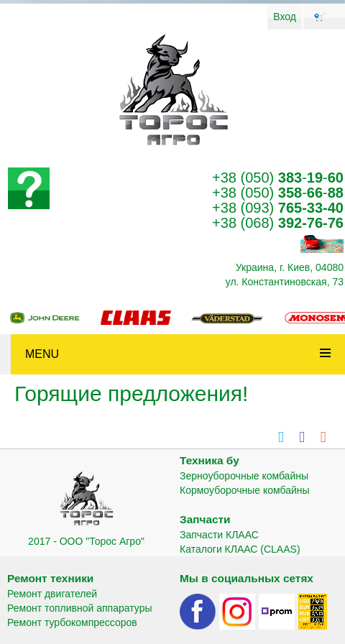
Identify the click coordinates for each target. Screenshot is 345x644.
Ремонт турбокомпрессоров (72, 622)
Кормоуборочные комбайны (245, 490)
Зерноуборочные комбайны (244, 476)
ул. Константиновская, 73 (285, 282)
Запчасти (205, 519)
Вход (285, 17)
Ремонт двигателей (52, 594)
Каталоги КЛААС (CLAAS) (240, 549)
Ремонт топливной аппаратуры (80, 608)
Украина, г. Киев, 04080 (290, 267)
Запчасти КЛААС (219, 535)
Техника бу (210, 460)
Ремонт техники (50, 578)
